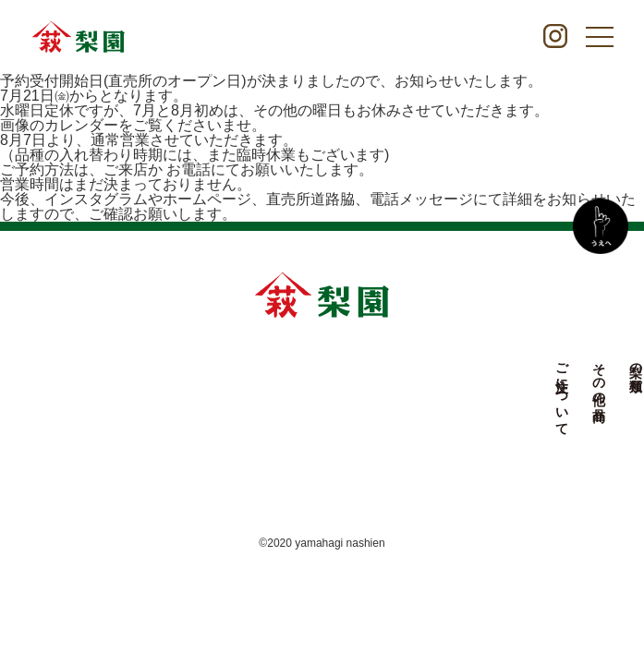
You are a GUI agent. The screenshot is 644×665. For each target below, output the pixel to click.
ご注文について (230, 392)
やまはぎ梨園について (378, 414)
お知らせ (415, 377)
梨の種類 (304, 362)
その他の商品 (267, 377)
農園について (341, 384)
